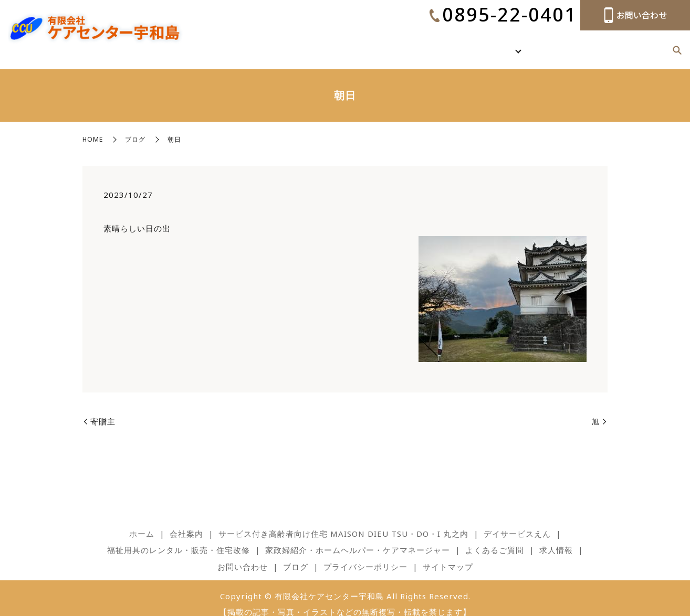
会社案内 (493, 44)
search (677, 45)
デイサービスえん (517, 522)
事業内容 (527, 44)
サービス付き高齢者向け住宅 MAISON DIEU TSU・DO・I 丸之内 (343, 522)
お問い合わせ (243, 555)
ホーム (463, 44)
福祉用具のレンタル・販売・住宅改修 (179, 538)
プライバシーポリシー (365, 555)
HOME (93, 128)
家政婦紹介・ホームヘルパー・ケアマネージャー (358, 538)
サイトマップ (448, 555)
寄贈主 (103, 410)
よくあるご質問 (580, 44)
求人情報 (625, 44)
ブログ (655, 44)
